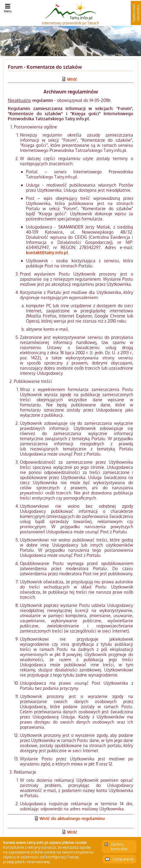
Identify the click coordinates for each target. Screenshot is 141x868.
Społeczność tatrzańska (136, 13)
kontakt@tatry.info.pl (47, 253)
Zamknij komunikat (119, 847)
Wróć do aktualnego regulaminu (72, 818)
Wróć (72, 79)
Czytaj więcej (123, 859)
